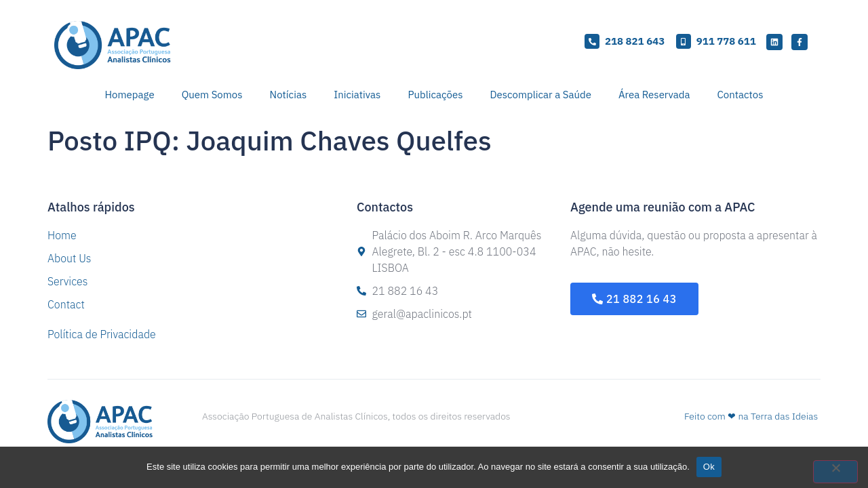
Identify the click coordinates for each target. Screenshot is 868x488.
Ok (709, 467)
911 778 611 (726, 41)
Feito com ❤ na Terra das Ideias (751, 416)
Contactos (741, 95)
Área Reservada (654, 95)
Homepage (130, 95)
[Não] (835, 472)
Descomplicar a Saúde (540, 95)
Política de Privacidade (102, 334)
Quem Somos (212, 95)
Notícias (289, 95)
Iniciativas (357, 95)
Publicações (435, 95)
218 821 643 (635, 41)
